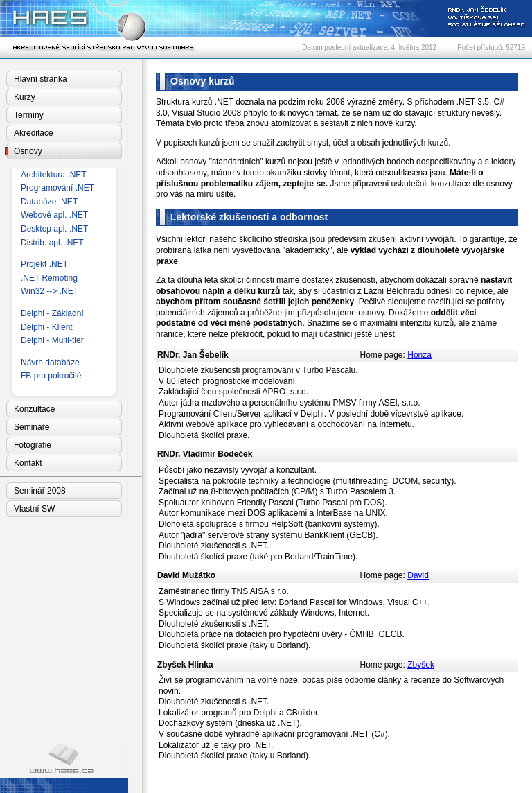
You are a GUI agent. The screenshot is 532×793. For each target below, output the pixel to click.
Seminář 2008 (40, 491)
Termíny (29, 115)
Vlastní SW (34, 509)
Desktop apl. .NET (54, 229)
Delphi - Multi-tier (52, 340)
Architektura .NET (54, 175)
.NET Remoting (49, 278)
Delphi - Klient (47, 327)
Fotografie (33, 445)
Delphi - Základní (52, 313)
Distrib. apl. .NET (52, 243)
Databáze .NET (49, 202)
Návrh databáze (50, 363)
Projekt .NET (44, 264)
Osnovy (28, 151)
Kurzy (25, 97)
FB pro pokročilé (51, 376)
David (418, 575)
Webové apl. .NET (54, 215)
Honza (419, 355)
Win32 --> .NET (50, 291)
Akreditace (34, 133)
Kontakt (28, 463)
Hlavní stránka (41, 79)
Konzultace (34, 409)
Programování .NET (57, 188)
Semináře (32, 427)
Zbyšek (421, 665)
